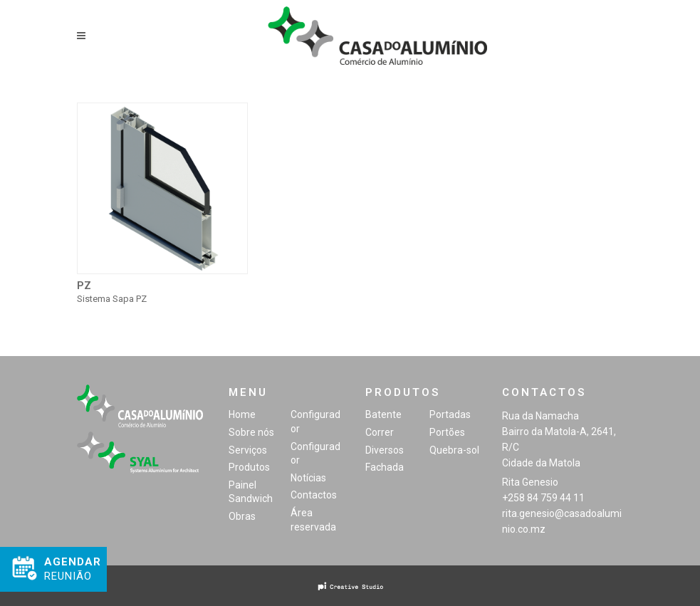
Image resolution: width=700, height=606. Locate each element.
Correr (380, 432)
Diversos (385, 450)
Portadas (450, 414)
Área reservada (313, 520)
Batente (383, 414)
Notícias (308, 478)
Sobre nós (251, 432)
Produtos (249, 467)
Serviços (248, 450)
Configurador (315, 422)
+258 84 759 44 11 (543, 498)
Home (242, 414)
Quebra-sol (454, 450)
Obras (242, 516)
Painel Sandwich (251, 492)
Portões (447, 432)
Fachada (385, 467)
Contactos (314, 495)
